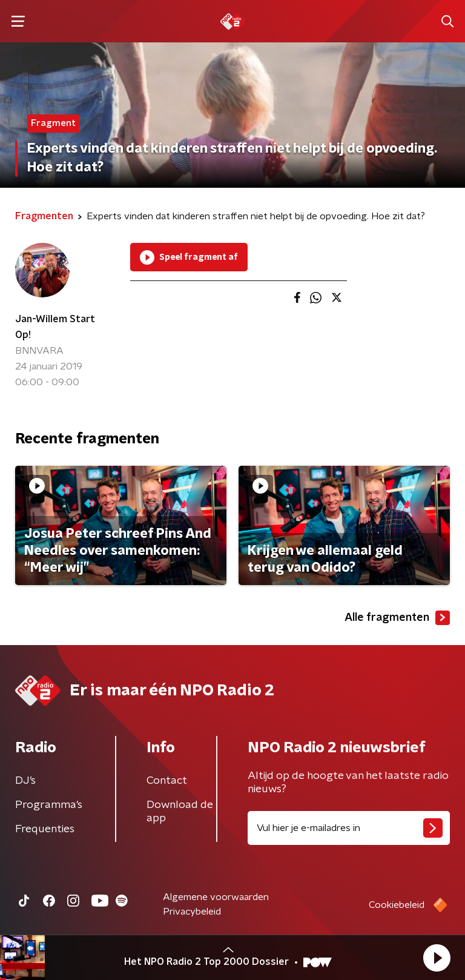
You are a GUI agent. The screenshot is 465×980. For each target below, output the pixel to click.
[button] (437, 958)
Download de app (180, 812)
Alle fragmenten (397, 618)
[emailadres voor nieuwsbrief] (349, 828)
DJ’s (25, 781)
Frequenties (45, 829)
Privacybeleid (192, 912)
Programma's (49, 805)
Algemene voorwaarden (216, 897)
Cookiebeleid (397, 905)
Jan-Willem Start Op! (55, 327)
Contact (167, 781)
